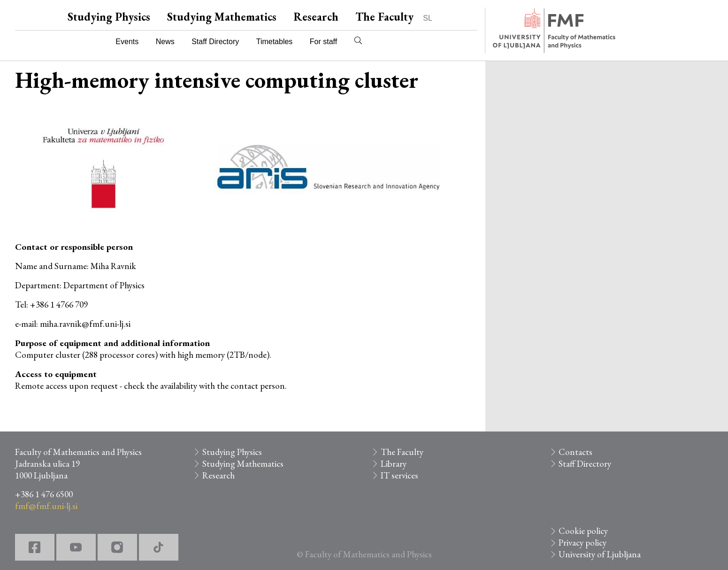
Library (394, 464)
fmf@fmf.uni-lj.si (46, 506)
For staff (323, 42)
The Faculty (384, 17)
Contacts (575, 452)
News (165, 42)
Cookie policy (583, 531)
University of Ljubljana (600, 554)
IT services (399, 475)
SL (428, 18)
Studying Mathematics (222, 17)
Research (316, 17)
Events (127, 42)
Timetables (275, 42)
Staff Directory (215, 42)
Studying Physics (109, 17)
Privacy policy (582, 543)
